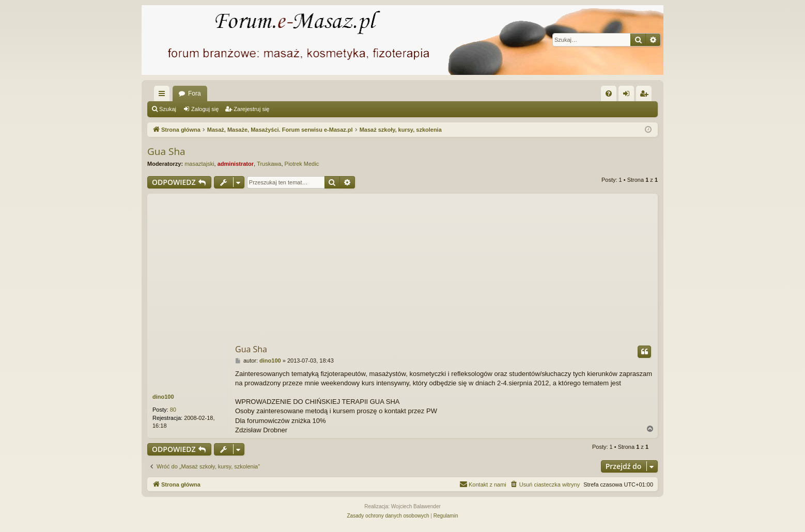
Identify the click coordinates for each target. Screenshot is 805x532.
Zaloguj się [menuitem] (629, 96)
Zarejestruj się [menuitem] (646, 96)
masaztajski (199, 164)
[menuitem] (609, 93)
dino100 (163, 397)
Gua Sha (166, 151)
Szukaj (168, 109)
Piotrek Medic (302, 164)
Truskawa (269, 164)
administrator (236, 164)
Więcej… (164, 96)
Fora (195, 93)
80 (173, 410)
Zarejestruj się (251, 109)
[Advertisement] (402, 266)
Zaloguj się (205, 109)
